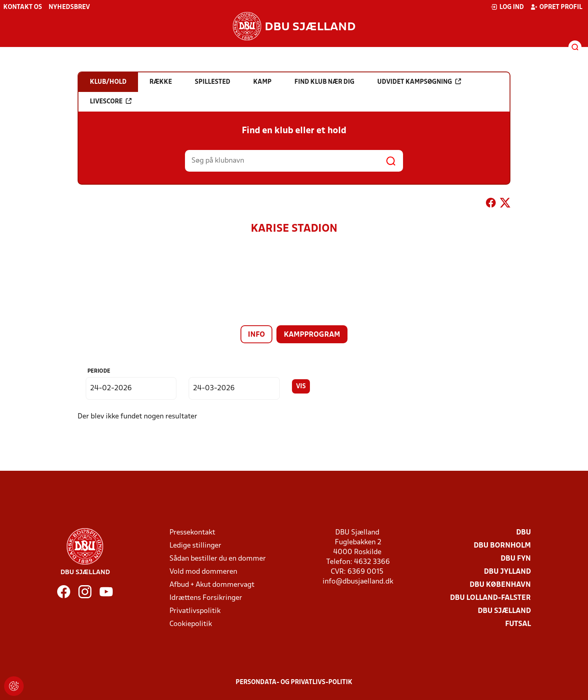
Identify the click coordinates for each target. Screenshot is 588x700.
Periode (99, 371)
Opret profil (556, 7)
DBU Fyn (516, 559)
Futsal (518, 624)
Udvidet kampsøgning (419, 82)
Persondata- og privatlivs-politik (294, 682)
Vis (301, 387)
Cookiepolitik (191, 624)
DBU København (500, 585)
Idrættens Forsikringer (206, 598)
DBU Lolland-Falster (490, 598)
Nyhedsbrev (69, 7)
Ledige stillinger (195, 546)
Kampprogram (312, 335)
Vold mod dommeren (203, 572)
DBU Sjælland (504, 611)
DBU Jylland (507, 572)
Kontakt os (23, 7)
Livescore (111, 101)
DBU (523, 533)
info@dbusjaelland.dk (358, 582)
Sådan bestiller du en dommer (218, 559)
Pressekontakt (192, 533)
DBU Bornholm (502, 546)
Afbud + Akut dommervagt (212, 585)
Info (256, 335)
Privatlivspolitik (195, 611)
